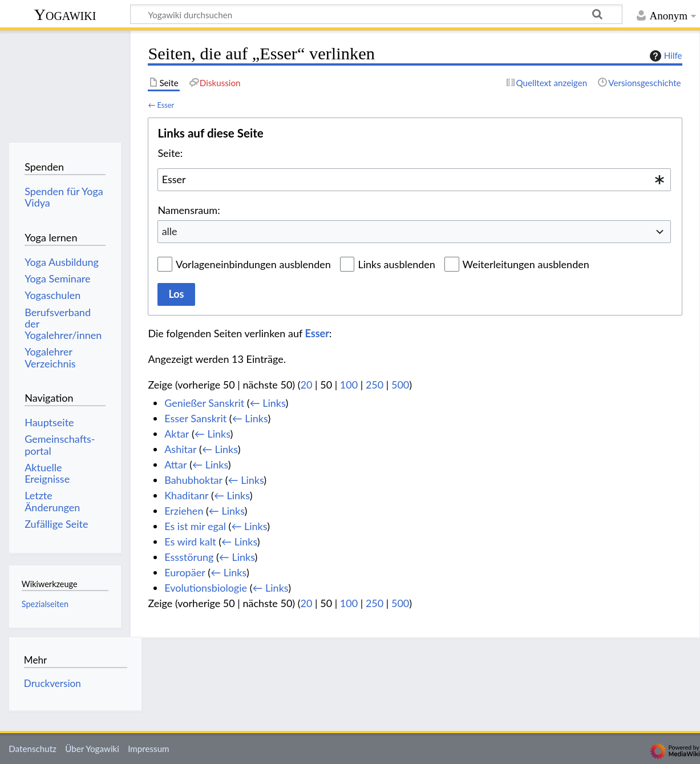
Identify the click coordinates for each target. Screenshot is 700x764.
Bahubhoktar (193, 480)
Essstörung (189, 557)
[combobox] (414, 180)
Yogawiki (65, 15)
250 (375, 385)
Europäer (185, 572)
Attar (175, 464)
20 (307, 385)
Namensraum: (189, 210)
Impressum (149, 749)
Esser (165, 105)
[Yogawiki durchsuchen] (376, 14)
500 (400, 385)
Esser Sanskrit (195, 418)
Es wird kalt (190, 541)
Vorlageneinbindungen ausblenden (253, 264)
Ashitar (180, 449)
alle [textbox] (170, 231)
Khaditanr (186, 495)
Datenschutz (33, 749)
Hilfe (665, 56)
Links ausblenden (396, 264)
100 (349, 385)
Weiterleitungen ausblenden (526, 264)
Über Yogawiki (92, 749)
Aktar (177, 434)
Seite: (170, 153)
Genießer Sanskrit (204, 403)
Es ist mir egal (195, 526)
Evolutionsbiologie (206, 588)
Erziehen (184, 511)
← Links (268, 403)
